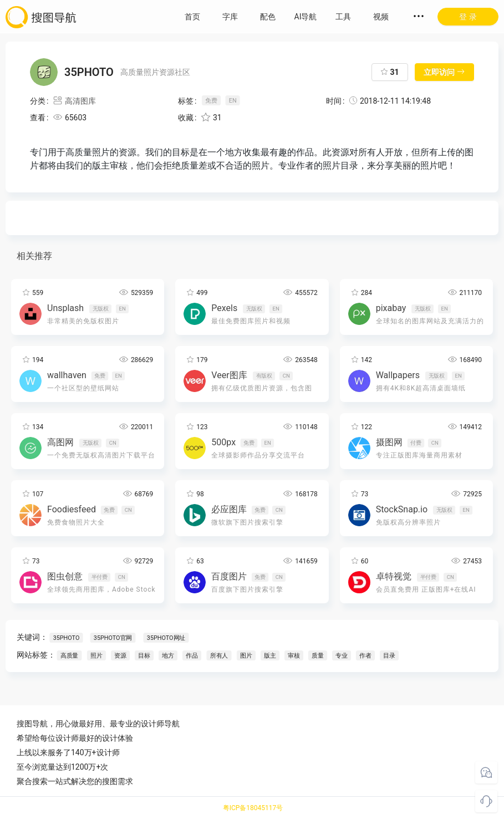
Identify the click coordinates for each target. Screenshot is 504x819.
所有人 (219, 656)
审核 (294, 656)
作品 (192, 656)
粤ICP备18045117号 (253, 808)
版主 (270, 656)
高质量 (69, 656)
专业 (342, 656)
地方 (168, 656)
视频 (381, 17)
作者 (365, 656)
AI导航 (306, 17)
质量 (318, 656)
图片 (246, 656)
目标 (144, 656)
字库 (230, 17)
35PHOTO (67, 638)
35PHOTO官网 (113, 638)
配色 (268, 17)
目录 (389, 656)
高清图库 (74, 101)
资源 (120, 656)
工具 (343, 17)
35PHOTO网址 (166, 638)
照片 (96, 656)
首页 (192, 17)
